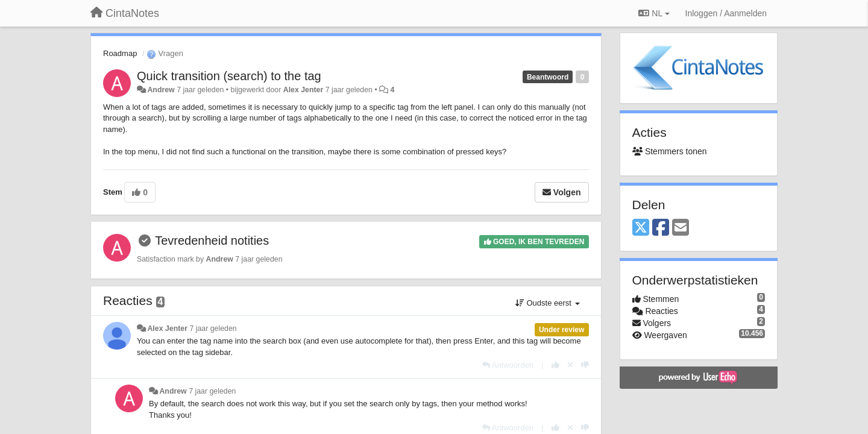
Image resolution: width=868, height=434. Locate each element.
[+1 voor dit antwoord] (555, 365)
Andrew (161, 90)
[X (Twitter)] (641, 228)
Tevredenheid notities (212, 241)
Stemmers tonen (670, 151)
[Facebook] (661, 228)
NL (654, 13)
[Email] (681, 228)
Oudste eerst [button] (548, 303)
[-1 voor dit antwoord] (585, 365)
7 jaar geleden (213, 329)
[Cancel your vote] (570, 365)
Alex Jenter (303, 90)
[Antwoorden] (508, 365)
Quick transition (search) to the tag (229, 76)
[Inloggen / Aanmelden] (726, 13)
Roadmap (120, 53)
